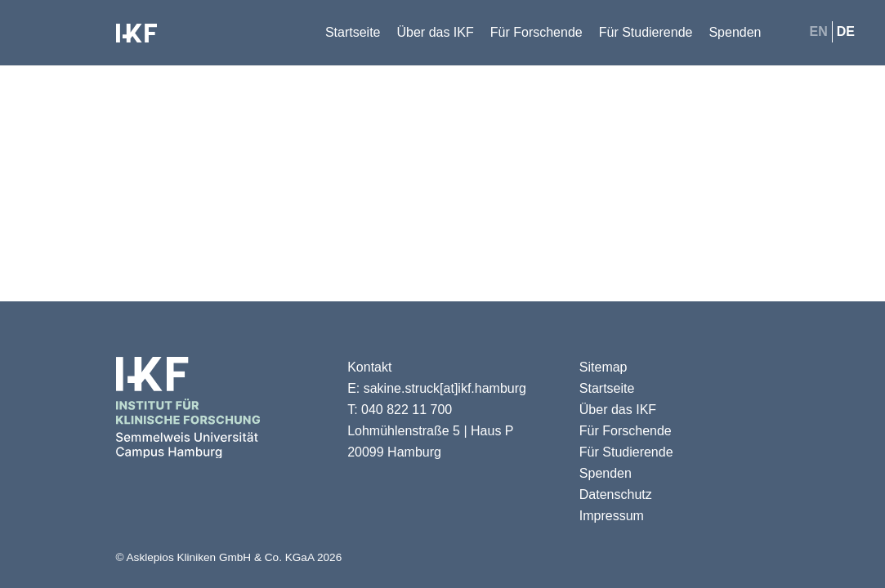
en (819, 31)
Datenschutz (616, 494)
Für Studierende (626, 452)
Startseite (607, 388)
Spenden (606, 473)
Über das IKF (618, 410)
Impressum (612, 516)
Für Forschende (626, 431)
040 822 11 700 (407, 410)
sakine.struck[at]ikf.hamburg (445, 388)
